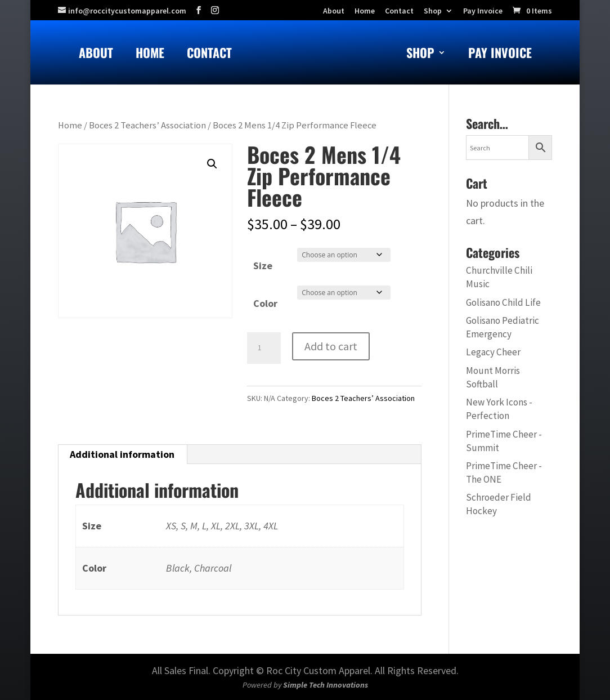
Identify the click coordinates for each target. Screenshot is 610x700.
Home (150, 55)
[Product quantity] (264, 348)
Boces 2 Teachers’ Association (147, 125)
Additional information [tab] (122, 454)
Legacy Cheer (493, 352)
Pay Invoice (483, 11)
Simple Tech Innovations (326, 685)
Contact (209, 55)
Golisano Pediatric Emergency (503, 327)
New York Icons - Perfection (499, 409)
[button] (212, 164)
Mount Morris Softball (493, 377)
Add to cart (331, 346)
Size (263, 266)
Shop (433, 11)
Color (265, 303)
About (96, 55)
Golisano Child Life (503, 302)
